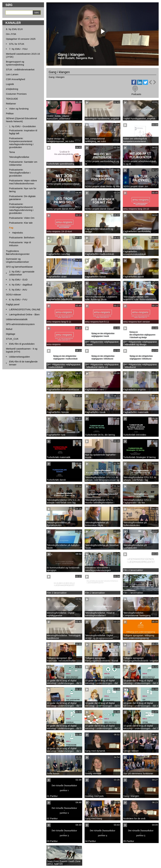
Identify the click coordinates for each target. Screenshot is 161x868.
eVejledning (12, 89)
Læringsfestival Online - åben (24, 314)
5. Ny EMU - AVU (18, 290)
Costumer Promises (16, 94)
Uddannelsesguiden (19, 357)
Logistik (10, 84)
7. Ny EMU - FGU (18, 49)
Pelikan (10, 113)
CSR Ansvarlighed (16, 79)
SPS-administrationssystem (20, 324)
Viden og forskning (19, 109)
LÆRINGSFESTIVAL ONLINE (25, 309)
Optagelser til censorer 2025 (21, 39)
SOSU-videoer (14, 294)
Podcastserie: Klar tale (21, 223)
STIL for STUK (17, 44)
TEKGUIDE (12, 99)
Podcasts (136, 94)
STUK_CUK (12, 339)
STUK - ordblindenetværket (20, 69)
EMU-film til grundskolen (22, 344)
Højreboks (18, 233)
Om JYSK (11, 34)
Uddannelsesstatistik (17, 319)
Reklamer (11, 104)
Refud (9, 329)
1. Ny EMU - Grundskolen (22, 126)
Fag (11, 228)
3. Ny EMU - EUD (18, 280)
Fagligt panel (13, 304)
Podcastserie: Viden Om (22, 218)
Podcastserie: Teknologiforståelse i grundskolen (20, 173)
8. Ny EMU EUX (14, 29)
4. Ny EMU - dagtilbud (21, 285)
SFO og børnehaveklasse (19, 267)
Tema (12, 152)
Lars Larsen (12, 74)
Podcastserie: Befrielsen (22, 237)
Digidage (11, 334)
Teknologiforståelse (19, 157)
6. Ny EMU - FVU (18, 300)
